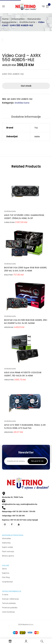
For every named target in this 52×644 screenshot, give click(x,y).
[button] (47, 6)
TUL (36, 128)
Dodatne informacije (26, 117)
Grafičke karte (27, 22)
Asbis (37, 136)
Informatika (18, 19)
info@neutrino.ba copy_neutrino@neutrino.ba (20, 504)
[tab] (26, 117)
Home (5, 19)
